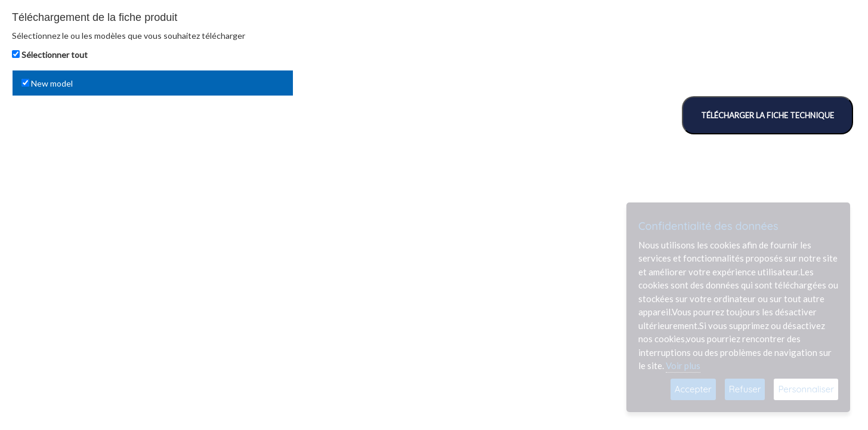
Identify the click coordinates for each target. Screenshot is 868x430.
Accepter (693, 389)
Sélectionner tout (55, 55)
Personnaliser (806, 389)
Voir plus (683, 365)
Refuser (745, 389)
